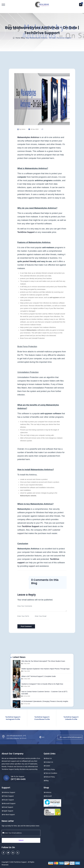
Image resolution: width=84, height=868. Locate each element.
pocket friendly (30, 261)
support (32, 566)
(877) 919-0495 (18, 779)
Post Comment (26, 626)
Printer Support (9, 796)
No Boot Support (9, 814)
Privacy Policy (50, 769)
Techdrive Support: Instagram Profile (13, 718)
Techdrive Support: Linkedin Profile (71, 718)
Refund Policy (50, 777)
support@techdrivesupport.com (71, 737)
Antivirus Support (9, 792)
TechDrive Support (26, 232)
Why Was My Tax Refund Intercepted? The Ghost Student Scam (43, 661)
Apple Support (8, 811)
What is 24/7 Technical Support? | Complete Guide (39, 676)
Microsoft (49, 796)
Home (17, 38)
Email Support (8, 807)
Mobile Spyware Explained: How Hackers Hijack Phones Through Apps (45, 669)
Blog (47, 780)
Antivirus (48, 792)
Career (48, 766)
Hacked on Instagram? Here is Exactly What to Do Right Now (42, 684)
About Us (49, 758)
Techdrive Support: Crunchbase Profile (42, 718)
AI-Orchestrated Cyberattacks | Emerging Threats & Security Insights (45, 701)
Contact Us (49, 762)
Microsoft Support (9, 803)
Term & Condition (51, 773)
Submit (21, 840)
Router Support (9, 800)
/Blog (23, 38)
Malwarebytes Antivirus (28, 137)
